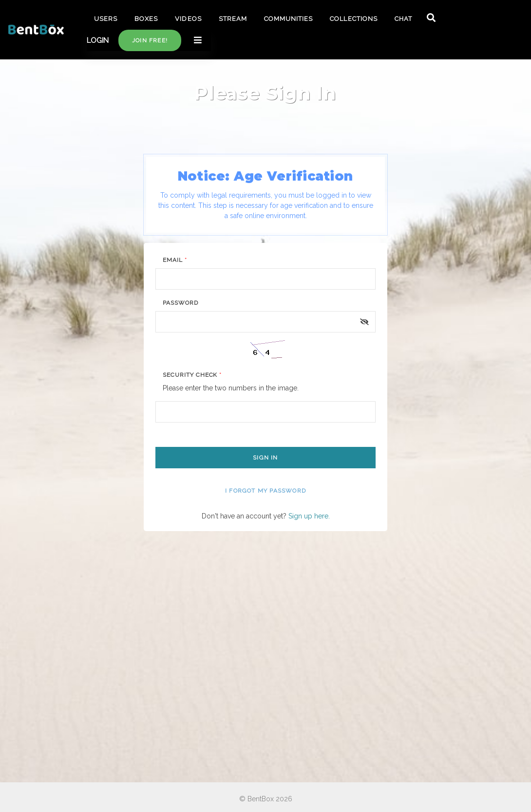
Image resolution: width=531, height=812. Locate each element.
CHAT (403, 19)
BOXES (146, 19)
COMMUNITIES (288, 19)
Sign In (265, 458)
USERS (106, 19)
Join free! (150, 40)
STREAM (233, 19)
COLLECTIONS (353, 19)
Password (180, 303)
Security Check (192, 375)
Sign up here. (309, 516)
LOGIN (98, 40)
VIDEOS (188, 19)
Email (175, 260)
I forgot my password (265, 491)
